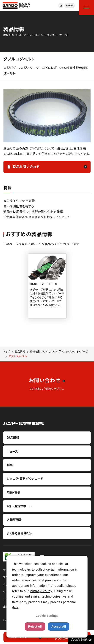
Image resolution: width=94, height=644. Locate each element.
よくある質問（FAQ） (19, 533)
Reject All (35, 627)
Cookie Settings (81, 639)
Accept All (59, 627)
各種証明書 (14, 520)
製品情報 (20, 352)
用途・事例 (14, 493)
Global (70, 6)
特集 (10, 465)
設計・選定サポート (19, 506)
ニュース (12, 452)
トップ (7, 352)
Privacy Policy (41, 591)
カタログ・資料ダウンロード (25, 479)
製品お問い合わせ (26, 167)
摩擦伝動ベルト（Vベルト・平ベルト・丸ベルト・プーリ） (59, 352)
